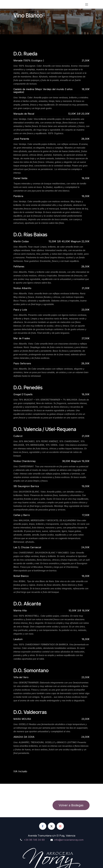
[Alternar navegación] (87, 4)
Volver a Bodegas (71, 805)
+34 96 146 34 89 (34, 840)
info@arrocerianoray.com (69, 840)
